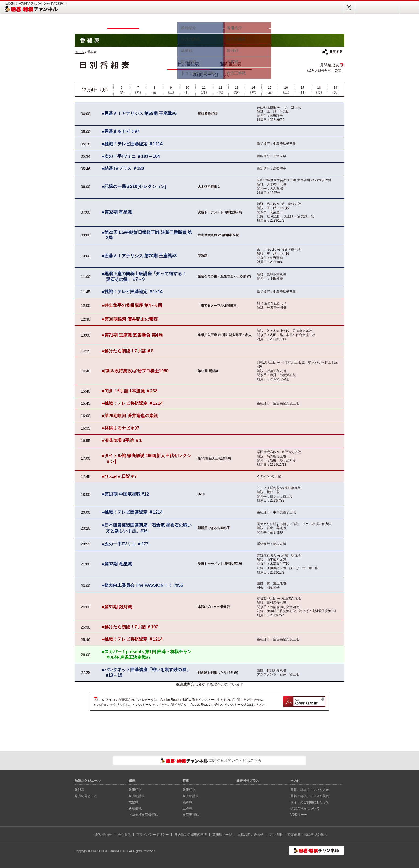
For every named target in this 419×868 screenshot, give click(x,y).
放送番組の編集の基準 (191, 835)
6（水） (122, 90)
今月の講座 (137, 796)
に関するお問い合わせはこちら (211, 761)
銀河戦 (187, 802)
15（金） (270, 90)
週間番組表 (231, 64)
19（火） (335, 90)
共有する (332, 52)
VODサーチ (299, 815)
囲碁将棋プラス (325, 24)
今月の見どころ (158, 24)
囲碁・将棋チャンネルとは (310, 790)
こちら (258, 705)
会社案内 (124, 835)
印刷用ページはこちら (211, 75)
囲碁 (200, 24)
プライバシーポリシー (153, 835)
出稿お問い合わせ (250, 835)
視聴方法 (288, 24)
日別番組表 (188, 64)
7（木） (138, 90)
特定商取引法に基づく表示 (307, 835)
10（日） (187, 90)
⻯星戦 (133, 802)
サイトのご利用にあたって (310, 802)
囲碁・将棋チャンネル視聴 (310, 796)
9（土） (171, 90)
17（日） (303, 90)
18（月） (319, 90)
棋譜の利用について (305, 808)
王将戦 (187, 808)
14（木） (253, 90)
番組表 (123, 24)
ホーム (91, 24)
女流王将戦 (191, 815)
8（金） (154, 90)
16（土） (286, 90)
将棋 (246, 24)
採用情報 (276, 835)
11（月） (204, 90)
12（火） (220, 90)
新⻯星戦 (135, 808)
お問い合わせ (102, 835)
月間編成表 (329, 65)
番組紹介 (135, 790)
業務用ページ (222, 835)
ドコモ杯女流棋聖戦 (143, 815)
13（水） (237, 90)
